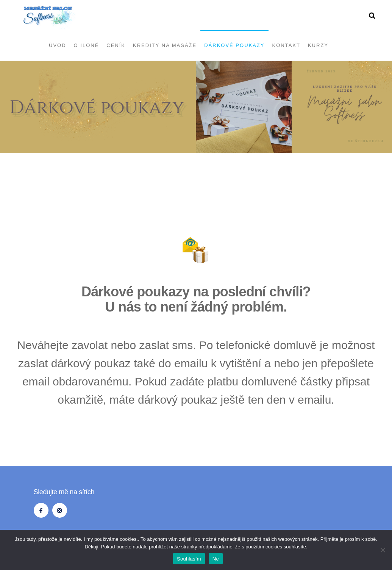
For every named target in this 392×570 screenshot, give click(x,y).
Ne (216, 559)
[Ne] (383, 550)
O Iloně (87, 45)
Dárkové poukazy (234, 45)
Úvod (58, 45)
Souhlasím (189, 559)
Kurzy (318, 45)
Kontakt (286, 45)
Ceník (116, 45)
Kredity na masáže (165, 45)
